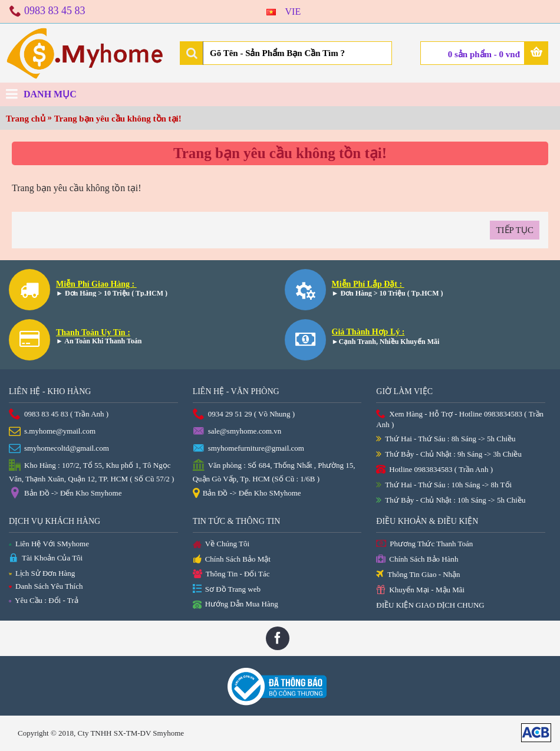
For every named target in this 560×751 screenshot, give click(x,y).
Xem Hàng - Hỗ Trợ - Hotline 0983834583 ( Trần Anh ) (460, 419)
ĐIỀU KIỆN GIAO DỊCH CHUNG (430, 605)
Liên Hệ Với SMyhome (49, 544)
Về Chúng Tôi (221, 545)
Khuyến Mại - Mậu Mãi (420, 590)
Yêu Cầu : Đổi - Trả (44, 600)
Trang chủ (26, 119)
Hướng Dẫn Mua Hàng (235, 605)
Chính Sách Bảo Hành (417, 560)
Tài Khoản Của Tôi (46, 558)
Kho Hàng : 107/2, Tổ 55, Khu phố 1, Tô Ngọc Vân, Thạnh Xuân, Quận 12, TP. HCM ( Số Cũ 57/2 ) (91, 471)
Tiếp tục (515, 230)
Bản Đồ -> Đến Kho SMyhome (247, 494)
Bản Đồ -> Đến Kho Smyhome (65, 494)
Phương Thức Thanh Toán (424, 544)
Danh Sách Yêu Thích (46, 586)
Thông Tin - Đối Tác (231, 574)
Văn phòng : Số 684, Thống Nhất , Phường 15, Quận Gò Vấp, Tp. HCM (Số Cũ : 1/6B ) (274, 471)
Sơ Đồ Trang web (227, 590)
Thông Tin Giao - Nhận (418, 575)
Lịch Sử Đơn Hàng (42, 573)
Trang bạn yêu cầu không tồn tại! (118, 119)
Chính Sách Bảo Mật (232, 560)
